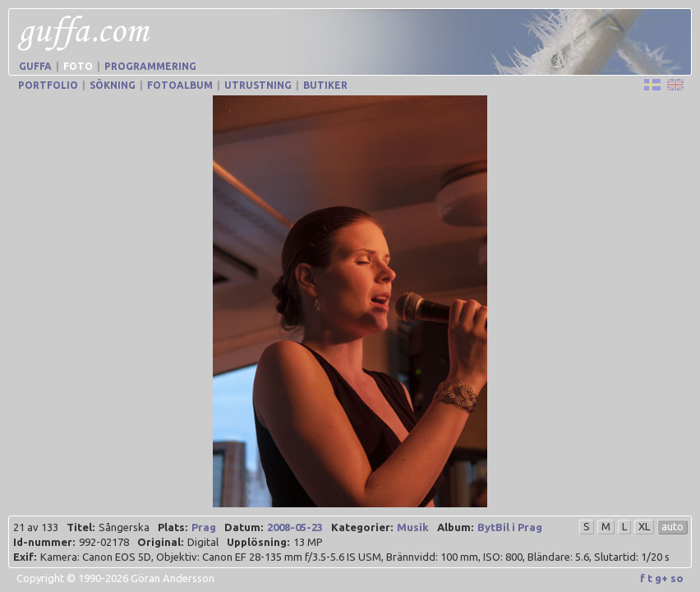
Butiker (325, 85)
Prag (204, 512)
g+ (661, 563)
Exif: (25, 542)
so (677, 563)
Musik (413, 512)
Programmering (150, 66)
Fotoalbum (180, 85)
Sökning (113, 85)
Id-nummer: (44, 527)
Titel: (81, 512)
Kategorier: (362, 512)
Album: (455, 512)
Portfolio (48, 85)
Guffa (35, 66)
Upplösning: (258, 527)
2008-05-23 (295, 512)
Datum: (244, 512)
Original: (160, 527)
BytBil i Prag (510, 512)
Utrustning (258, 85)
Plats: (173, 512)
